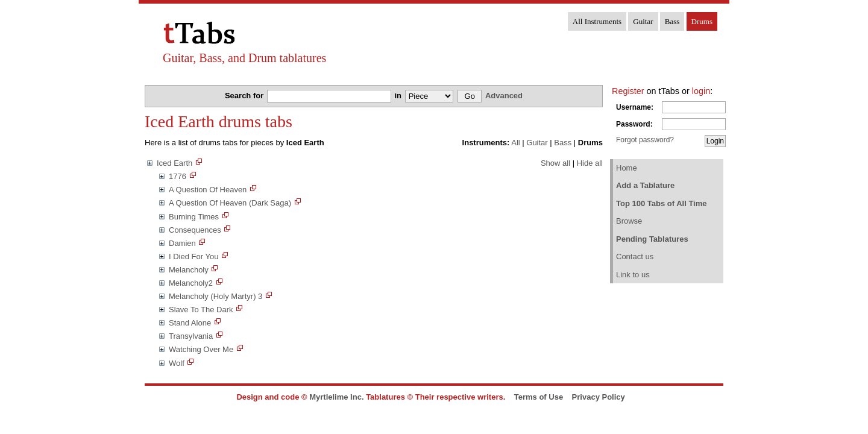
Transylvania (191, 336)
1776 (178, 176)
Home (627, 168)
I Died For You (193, 256)
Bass (672, 21)
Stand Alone (190, 323)
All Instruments (597, 21)
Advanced (504, 96)
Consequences (195, 230)
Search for (245, 96)
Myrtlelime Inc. (336, 397)
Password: (634, 124)
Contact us (635, 256)
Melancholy (189, 270)
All (515, 143)
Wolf (177, 363)
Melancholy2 (191, 283)
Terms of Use (539, 397)
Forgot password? (645, 140)
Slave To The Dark (201, 310)
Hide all (590, 163)
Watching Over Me (201, 349)
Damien (182, 243)
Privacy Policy (599, 397)
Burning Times (194, 217)
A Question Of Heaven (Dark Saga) (230, 203)
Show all (555, 163)
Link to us (633, 275)
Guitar (643, 21)
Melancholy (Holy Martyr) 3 (215, 296)
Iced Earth (175, 163)
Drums (702, 21)
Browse (629, 221)
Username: (635, 107)
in (399, 96)
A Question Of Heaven (208, 190)
